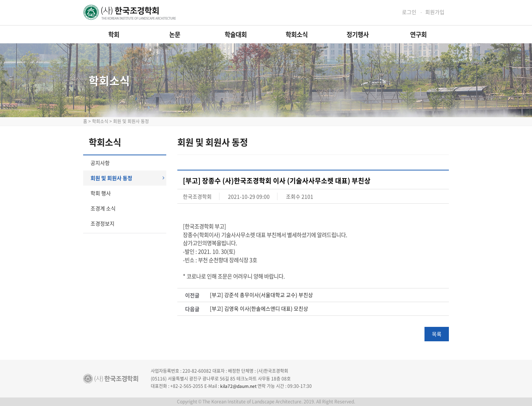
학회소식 (297, 34)
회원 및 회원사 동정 (127, 178)
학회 (114, 34)
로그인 (409, 12)
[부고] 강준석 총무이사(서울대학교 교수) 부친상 (261, 295)
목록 (437, 334)
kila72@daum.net (238, 386)
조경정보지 (103, 223)
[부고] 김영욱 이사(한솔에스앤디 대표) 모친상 (259, 309)
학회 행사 (101, 193)
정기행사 (358, 34)
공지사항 (100, 163)
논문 (175, 34)
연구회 (418, 34)
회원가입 (435, 12)
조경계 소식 (103, 208)
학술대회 (236, 34)
